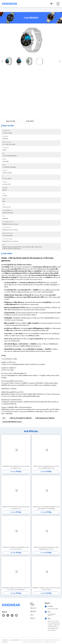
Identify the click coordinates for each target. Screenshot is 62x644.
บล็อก (32, 615)
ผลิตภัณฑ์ (33, 611)
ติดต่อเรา (33, 618)
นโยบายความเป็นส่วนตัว (6, 641)
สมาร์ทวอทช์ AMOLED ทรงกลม (12, 422)
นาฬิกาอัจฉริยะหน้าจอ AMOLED (45, 418)
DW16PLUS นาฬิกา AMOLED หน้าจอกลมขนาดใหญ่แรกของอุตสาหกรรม (16, 508)
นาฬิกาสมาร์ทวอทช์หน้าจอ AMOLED (21, 418)
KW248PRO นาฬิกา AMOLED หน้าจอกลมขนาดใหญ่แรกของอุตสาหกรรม (16, 467)
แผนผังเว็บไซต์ (15, 640)
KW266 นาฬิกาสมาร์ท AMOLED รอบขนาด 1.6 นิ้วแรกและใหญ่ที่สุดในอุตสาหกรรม (46, 467)
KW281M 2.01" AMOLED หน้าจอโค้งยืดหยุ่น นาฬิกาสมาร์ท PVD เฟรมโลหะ (16, 548)
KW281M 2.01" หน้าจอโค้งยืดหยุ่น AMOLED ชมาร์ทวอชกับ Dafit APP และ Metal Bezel (46, 508)
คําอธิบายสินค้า (30, 121)
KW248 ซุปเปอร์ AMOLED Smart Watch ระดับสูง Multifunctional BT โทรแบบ (46, 548)
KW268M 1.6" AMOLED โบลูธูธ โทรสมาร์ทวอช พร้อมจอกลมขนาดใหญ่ (46, 589)
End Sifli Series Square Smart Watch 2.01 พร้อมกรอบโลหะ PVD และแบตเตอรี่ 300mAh (16, 589)
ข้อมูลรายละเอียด (10, 121)
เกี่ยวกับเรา (33, 608)
